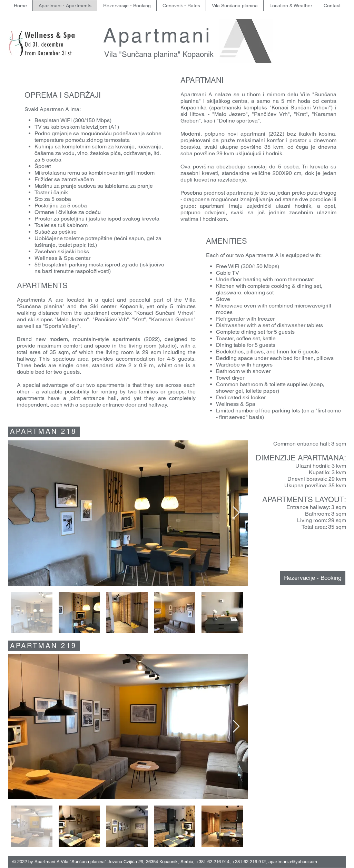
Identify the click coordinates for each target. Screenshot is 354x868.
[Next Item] (236, 513)
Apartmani (161, 36)
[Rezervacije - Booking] (313, 578)
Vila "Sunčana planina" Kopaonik (160, 54)
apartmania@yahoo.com (293, 862)
